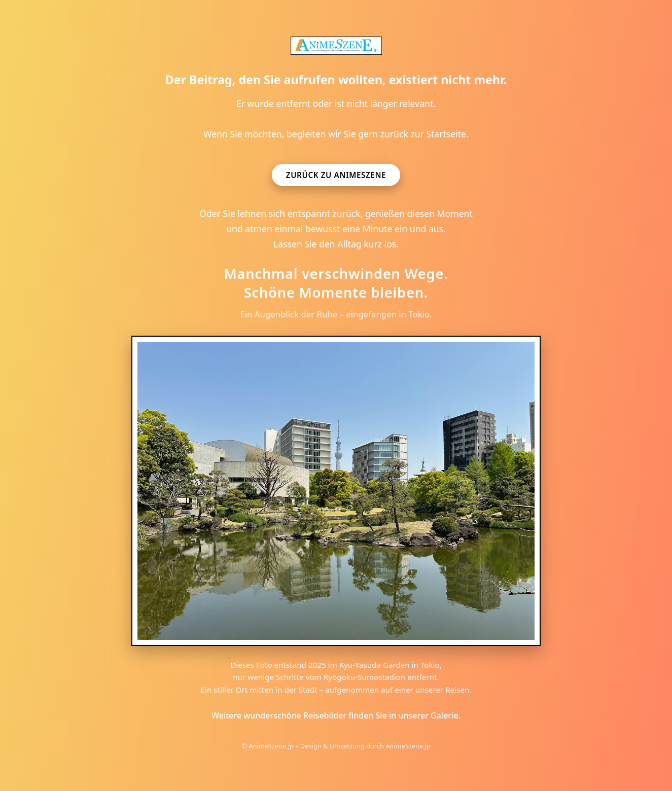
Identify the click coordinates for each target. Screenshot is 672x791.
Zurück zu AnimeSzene (336, 175)
